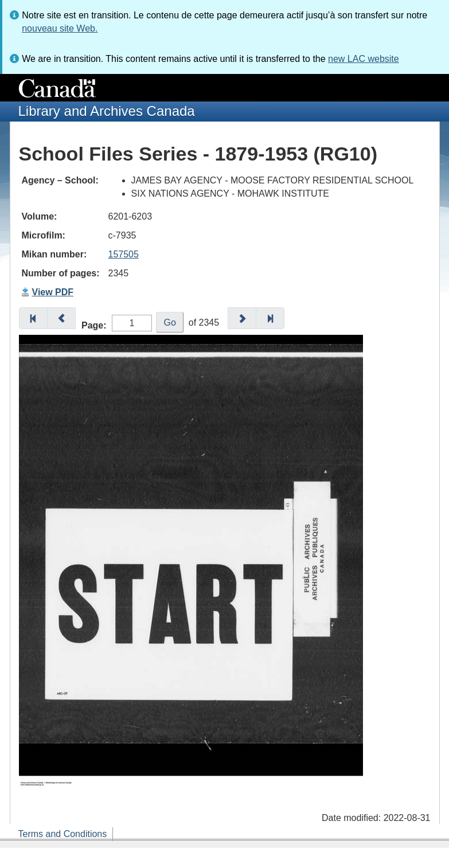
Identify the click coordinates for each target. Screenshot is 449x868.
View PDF (53, 292)
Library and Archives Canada (107, 111)
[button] (33, 318)
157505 (124, 254)
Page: (94, 325)
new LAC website (364, 59)
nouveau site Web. (60, 28)
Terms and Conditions (63, 834)
